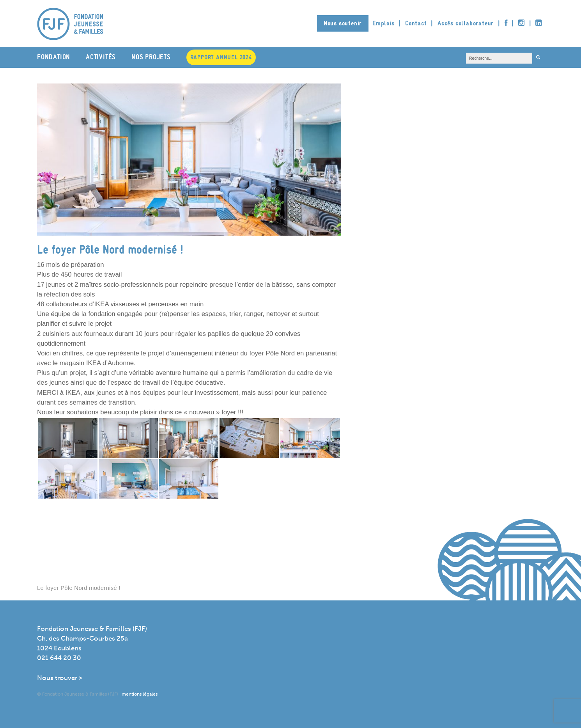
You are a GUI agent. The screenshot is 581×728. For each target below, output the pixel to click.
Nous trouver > (60, 678)
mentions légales (140, 694)
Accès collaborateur (466, 23)
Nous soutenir (343, 23)
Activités (101, 57)
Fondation (54, 57)
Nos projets (151, 57)
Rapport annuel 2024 (221, 57)
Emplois (383, 23)
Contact (416, 23)
